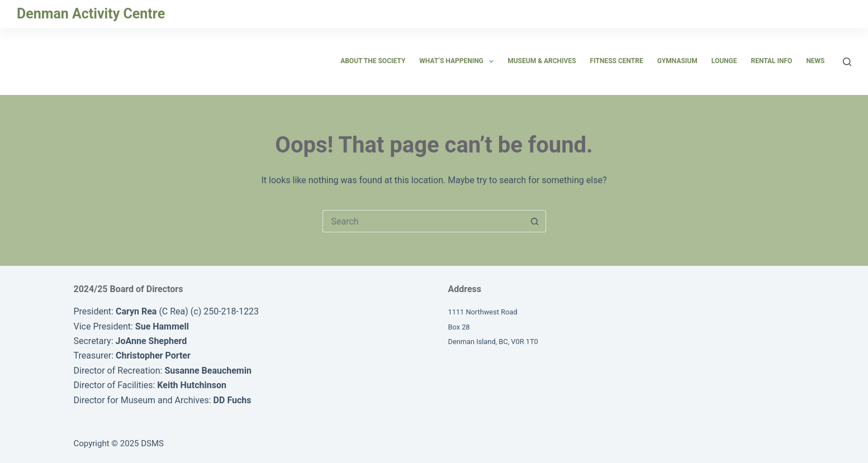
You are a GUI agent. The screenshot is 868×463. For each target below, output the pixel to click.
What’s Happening (459, 61)
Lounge (724, 61)
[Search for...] (423, 221)
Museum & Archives (542, 61)
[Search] (847, 62)
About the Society (373, 61)
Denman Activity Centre (91, 14)
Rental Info (771, 61)
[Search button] (535, 221)
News (815, 61)
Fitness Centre (617, 61)
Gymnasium (677, 61)
